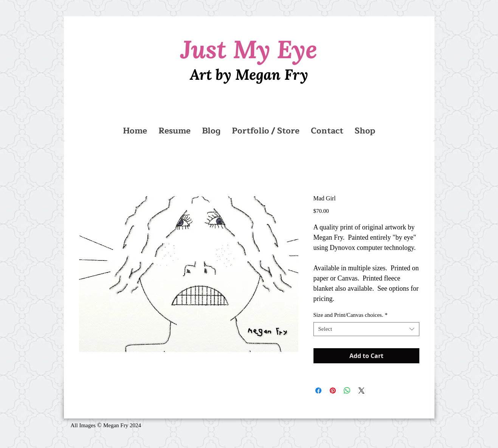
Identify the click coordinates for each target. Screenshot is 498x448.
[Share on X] (361, 391)
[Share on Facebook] (318, 391)
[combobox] (366, 329)
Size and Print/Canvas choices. (351, 315)
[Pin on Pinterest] (333, 391)
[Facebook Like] (230, 429)
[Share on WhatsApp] (347, 391)
